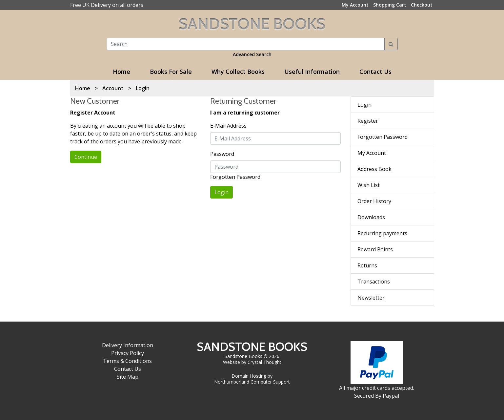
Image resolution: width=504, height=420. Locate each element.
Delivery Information (128, 345)
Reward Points (375, 249)
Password (222, 154)
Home (121, 72)
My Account (372, 153)
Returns (367, 265)
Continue (86, 157)
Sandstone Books (252, 24)
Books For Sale (171, 72)
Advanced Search (252, 54)
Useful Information (312, 72)
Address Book (374, 169)
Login (143, 88)
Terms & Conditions (127, 361)
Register (368, 121)
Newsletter (371, 298)
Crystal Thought (264, 362)
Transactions (374, 282)
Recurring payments (382, 233)
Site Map (128, 377)
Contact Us (375, 72)
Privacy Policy (128, 353)
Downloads (371, 217)
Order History (374, 201)
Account (113, 88)
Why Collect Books (238, 72)
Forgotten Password (235, 177)
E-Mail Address (228, 126)
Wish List (369, 185)
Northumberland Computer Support (252, 382)
